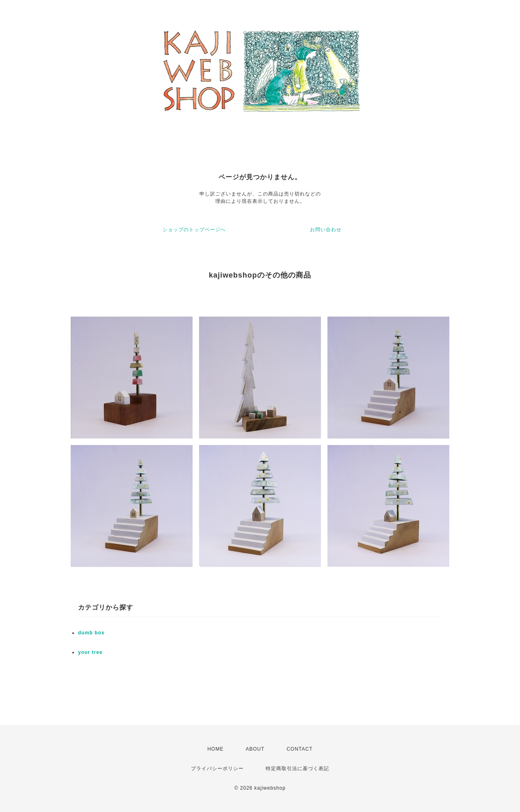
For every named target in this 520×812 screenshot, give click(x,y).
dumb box (91, 633)
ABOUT (255, 749)
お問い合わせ (326, 230)
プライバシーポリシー (217, 769)
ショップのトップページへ (194, 230)
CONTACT (299, 749)
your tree (90, 652)
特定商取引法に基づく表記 (297, 769)
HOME (215, 749)
